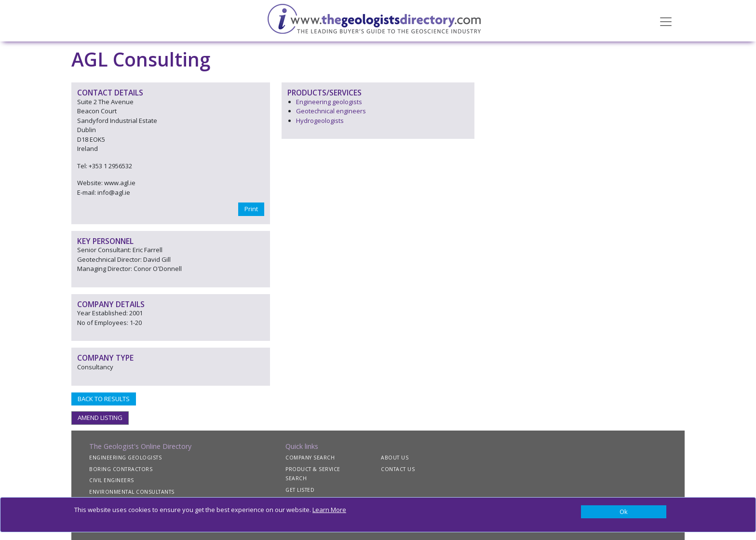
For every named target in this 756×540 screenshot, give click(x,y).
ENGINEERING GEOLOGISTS (125, 458)
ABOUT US (395, 458)
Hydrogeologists (320, 121)
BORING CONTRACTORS (121, 469)
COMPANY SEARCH (310, 458)
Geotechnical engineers (331, 111)
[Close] (624, 512)
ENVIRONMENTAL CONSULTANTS (132, 492)
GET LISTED (300, 490)
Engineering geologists (329, 102)
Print (251, 209)
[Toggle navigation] (666, 21)
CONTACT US (398, 469)
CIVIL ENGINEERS (112, 480)
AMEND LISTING (100, 418)
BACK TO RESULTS (104, 399)
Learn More (329, 510)
